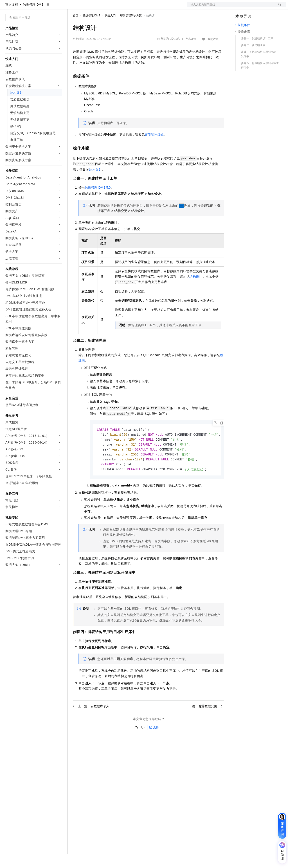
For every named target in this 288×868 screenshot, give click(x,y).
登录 (278, 7)
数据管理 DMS (33, 19)
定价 (97, 7)
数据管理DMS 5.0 (98, 202)
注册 (262, 7)
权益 (86, 7)
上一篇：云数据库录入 (91, 723)
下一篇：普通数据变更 (204, 723)
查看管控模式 (154, 149)
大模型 (46, 7)
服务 (133, 7)
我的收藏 (213, 54)
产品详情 (191, 53)
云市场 (110, 7)
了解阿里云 (148, 7)
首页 (76, 30)
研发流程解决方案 (131, 30)
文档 (231, 7)
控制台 (251, 7)
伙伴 (122, 7)
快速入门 (110, 30)
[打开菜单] (7, 7)
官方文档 (12, 19)
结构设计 (96, 184)
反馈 (154, 744)
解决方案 (72, 7)
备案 (240, 7)
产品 (58, 7)
